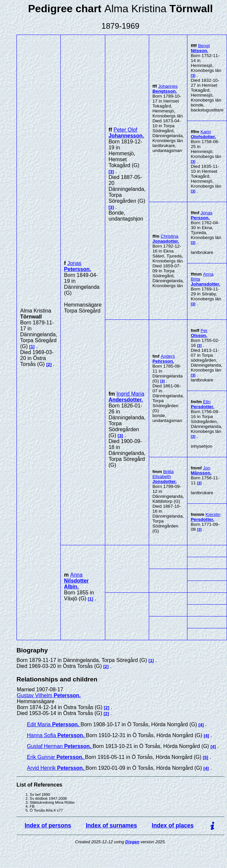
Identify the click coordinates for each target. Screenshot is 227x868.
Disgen (132, 842)
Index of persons (48, 825)
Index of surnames (111, 825)
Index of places (173, 825)
